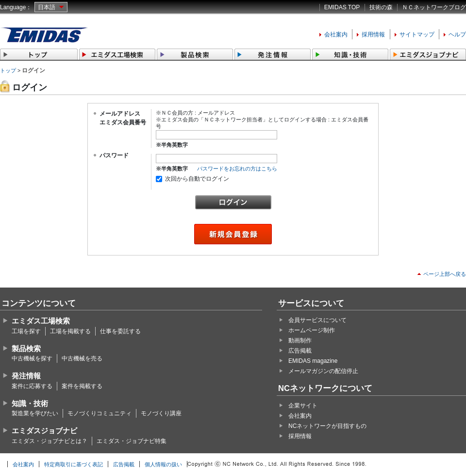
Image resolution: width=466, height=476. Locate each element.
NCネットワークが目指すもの (327, 426)
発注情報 (26, 376)
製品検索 (26, 348)
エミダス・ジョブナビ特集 (132, 441)
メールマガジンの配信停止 (323, 371)
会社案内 (336, 34)
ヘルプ (457, 34)
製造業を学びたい (35, 413)
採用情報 (373, 34)
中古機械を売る (82, 358)
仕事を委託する (120, 331)
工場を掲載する (70, 331)
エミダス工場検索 (41, 321)
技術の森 (381, 7)
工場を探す (26, 331)
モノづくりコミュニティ (100, 413)
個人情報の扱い (163, 464)
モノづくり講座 (161, 413)
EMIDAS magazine (313, 361)
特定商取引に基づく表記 (74, 464)
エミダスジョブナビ (44, 431)
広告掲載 (300, 351)
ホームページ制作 (312, 330)
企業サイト (303, 406)
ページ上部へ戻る (445, 274)
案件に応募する (32, 386)
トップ (8, 70)
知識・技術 (30, 403)
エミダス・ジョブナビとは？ (50, 441)
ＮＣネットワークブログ (434, 7)
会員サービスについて (317, 320)
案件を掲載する (82, 386)
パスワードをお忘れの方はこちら (237, 169)
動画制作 (300, 340)
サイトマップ (417, 34)
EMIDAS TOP (342, 7)
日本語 (47, 7)
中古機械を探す (32, 358)
